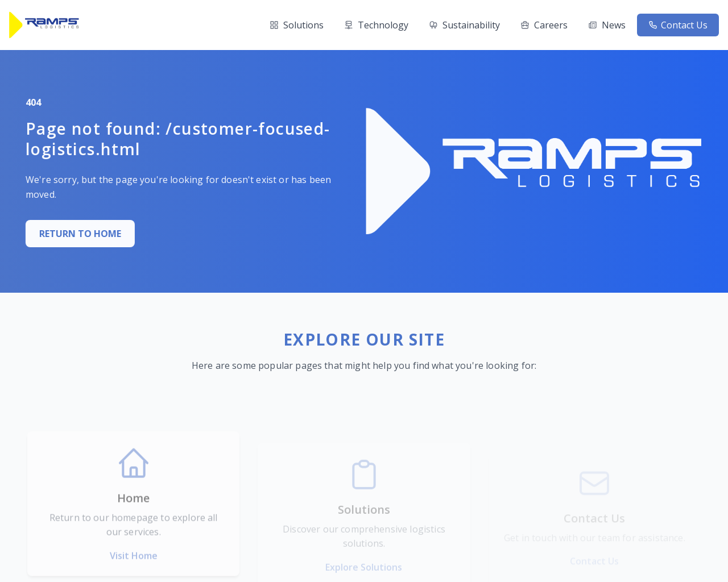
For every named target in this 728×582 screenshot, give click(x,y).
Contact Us (678, 25)
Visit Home (134, 575)
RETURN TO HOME (67, 234)
